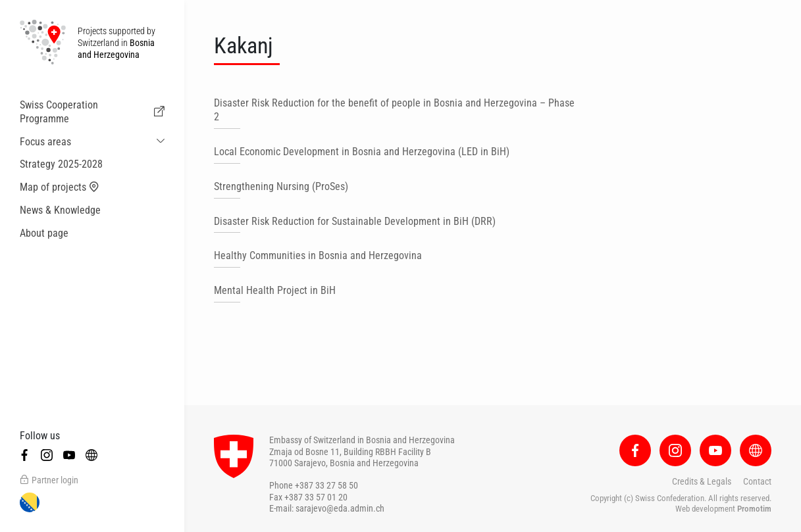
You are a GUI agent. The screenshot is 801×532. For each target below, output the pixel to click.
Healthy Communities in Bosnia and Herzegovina (318, 255)
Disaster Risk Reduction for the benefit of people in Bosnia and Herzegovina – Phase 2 (394, 110)
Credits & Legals (702, 481)
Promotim (754, 509)
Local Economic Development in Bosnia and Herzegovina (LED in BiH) (362, 152)
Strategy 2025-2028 (61, 164)
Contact (757, 481)
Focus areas (45, 142)
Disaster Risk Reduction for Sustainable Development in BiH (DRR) (355, 221)
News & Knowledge (60, 210)
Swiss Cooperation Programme (92, 112)
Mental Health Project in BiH (275, 290)
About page (44, 233)
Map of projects (60, 187)
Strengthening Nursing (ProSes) (281, 186)
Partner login (49, 480)
